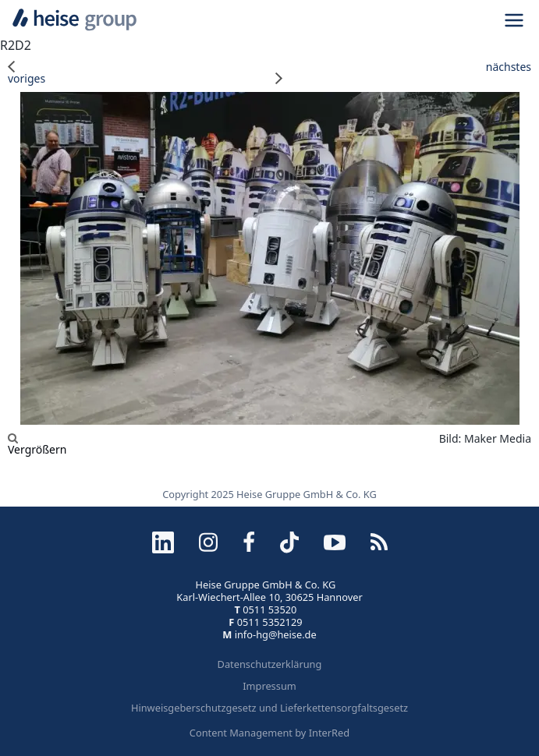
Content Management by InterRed (269, 733)
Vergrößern (37, 444)
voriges (27, 72)
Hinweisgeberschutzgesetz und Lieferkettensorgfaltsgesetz (269, 708)
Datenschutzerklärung (270, 664)
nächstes (404, 72)
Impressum (269, 686)
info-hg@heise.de (276, 634)
